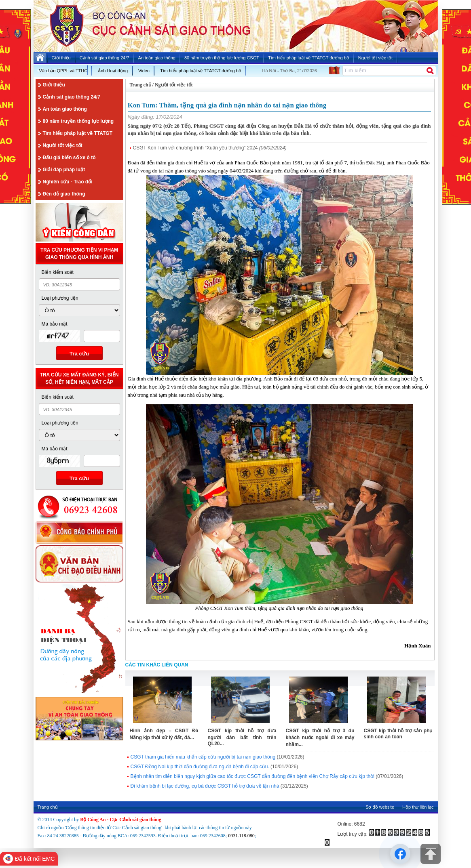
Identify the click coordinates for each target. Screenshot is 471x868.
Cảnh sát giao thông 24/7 (72, 97)
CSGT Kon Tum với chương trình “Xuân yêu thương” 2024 (195, 148)
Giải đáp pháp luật (64, 170)
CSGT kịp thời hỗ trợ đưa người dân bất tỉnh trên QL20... (242, 737)
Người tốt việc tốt (63, 145)
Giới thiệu (54, 85)
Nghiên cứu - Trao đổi (68, 182)
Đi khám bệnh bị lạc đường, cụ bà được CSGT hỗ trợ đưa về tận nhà (205, 786)
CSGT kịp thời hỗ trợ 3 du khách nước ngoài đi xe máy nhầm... (320, 738)
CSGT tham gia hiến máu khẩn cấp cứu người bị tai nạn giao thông (203, 757)
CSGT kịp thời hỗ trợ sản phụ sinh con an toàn (398, 734)
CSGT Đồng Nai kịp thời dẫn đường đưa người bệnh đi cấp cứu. (200, 767)
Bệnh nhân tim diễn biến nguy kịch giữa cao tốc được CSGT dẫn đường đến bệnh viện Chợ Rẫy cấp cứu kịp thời (252, 776)
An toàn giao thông (65, 109)
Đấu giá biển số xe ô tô (69, 158)
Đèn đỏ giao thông (64, 194)
